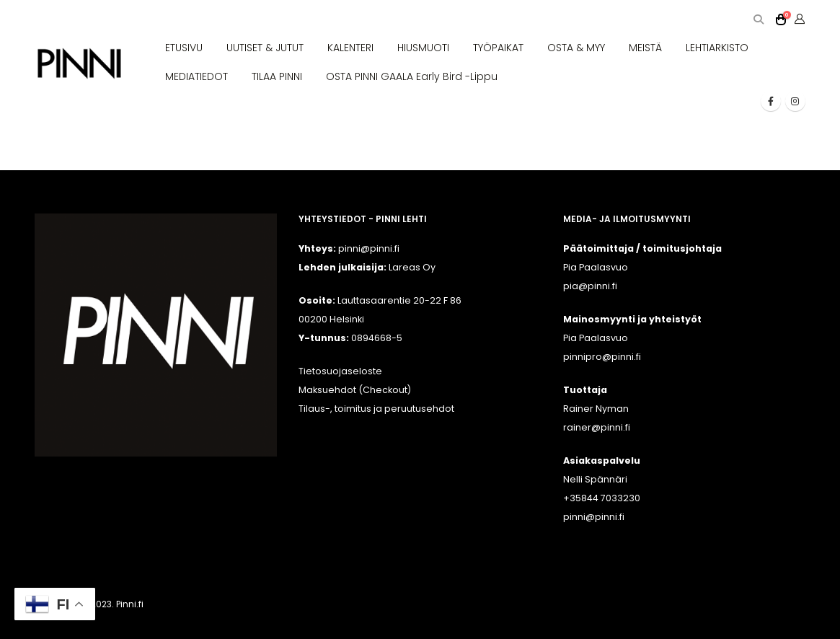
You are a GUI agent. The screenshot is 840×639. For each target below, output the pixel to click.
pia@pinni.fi (590, 286)
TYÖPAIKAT (498, 48)
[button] (759, 20)
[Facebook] (771, 101)
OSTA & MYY (576, 48)
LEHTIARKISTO (717, 48)
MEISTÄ (645, 48)
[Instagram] (795, 101)
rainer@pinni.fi (597, 427)
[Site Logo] (80, 64)
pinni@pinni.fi (594, 517)
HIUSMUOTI (423, 48)
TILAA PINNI (277, 76)
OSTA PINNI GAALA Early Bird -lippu (412, 76)
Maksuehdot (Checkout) (355, 390)
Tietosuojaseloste (340, 371)
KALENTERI (350, 48)
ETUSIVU (184, 48)
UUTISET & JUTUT (265, 48)
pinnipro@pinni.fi (602, 357)
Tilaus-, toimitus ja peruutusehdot (376, 409)
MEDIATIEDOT (196, 76)
